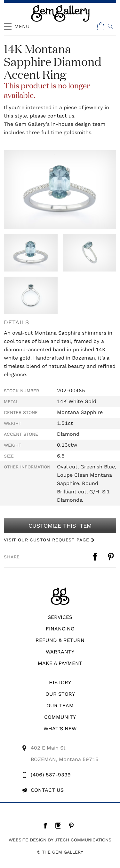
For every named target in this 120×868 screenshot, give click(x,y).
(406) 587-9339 (51, 775)
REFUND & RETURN (60, 640)
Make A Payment (60, 663)
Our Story (60, 694)
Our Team (60, 706)
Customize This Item (60, 526)
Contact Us (47, 790)
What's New (60, 729)
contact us (61, 116)
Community (60, 717)
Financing (60, 629)
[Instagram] (60, 825)
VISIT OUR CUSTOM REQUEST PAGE (46, 540)
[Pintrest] (73, 825)
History (60, 682)
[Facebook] (47, 825)
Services (60, 617)
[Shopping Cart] (101, 26)
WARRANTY (60, 652)
